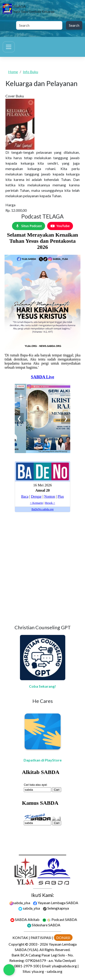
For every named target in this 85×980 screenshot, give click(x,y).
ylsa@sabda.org (64, 966)
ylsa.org (38, 971)
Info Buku (30, 72)
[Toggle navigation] (9, 47)
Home (13, 72)
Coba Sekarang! (42, 686)
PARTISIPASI (41, 938)
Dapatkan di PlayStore (43, 760)
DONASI (63, 938)
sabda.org (55, 971)
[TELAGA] (29, 9)
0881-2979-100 (27, 966)
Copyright (17, 944)
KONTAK (20, 938)
